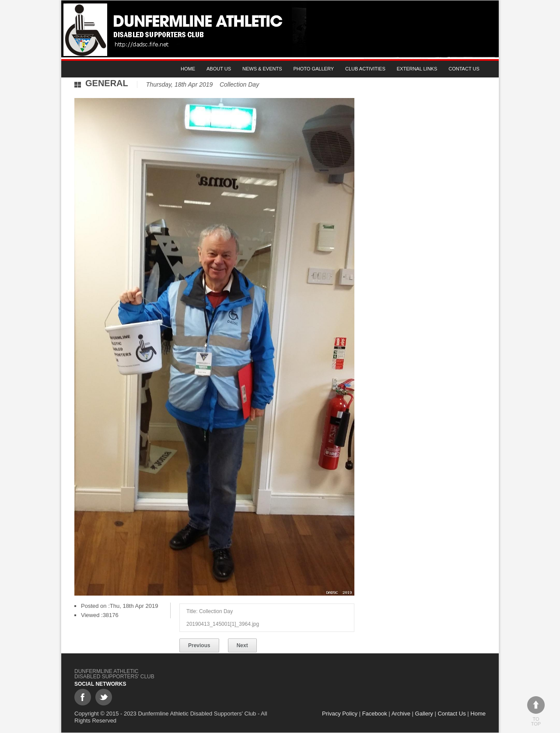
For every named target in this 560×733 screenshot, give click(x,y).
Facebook (375, 714)
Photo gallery (314, 69)
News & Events (262, 69)
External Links (417, 69)
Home (188, 69)
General (107, 83)
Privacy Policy (340, 714)
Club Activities (365, 69)
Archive (401, 714)
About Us (219, 69)
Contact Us (464, 69)
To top (536, 711)
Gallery (424, 714)
